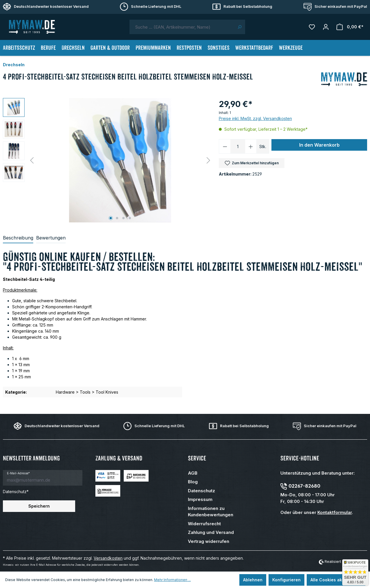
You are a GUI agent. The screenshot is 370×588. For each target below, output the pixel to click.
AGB (193, 473)
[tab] (18, 238)
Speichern (39, 506)
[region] (108, 160)
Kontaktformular (335, 512)
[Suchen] (239, 27)
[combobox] (182, 27)
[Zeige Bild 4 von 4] (130, 218)
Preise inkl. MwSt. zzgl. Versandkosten (255, 118)
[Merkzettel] (312, 27)
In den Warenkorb (319, 145)
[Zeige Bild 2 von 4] (117, 218)
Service (197, 458)
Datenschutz (201, 491)
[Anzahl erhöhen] (251, 146)
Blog (193, 482)
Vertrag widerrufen (209, 541)
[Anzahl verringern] (225, 146)
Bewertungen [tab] (51, 238)
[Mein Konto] (326, 27)
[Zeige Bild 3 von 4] (123, 218)
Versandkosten (108, 558)
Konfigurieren (286, 580)
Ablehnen (253, 580)
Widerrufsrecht (204, 524)
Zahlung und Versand (211, 532)
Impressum (200, 499)
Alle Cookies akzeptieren (336, 580)
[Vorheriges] (32, 160)
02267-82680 (304, 486)
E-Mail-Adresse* (18, 473)
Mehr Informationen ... (172, 580)
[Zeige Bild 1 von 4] (111, 218)
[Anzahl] (238, 146)
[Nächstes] (208, 160)
